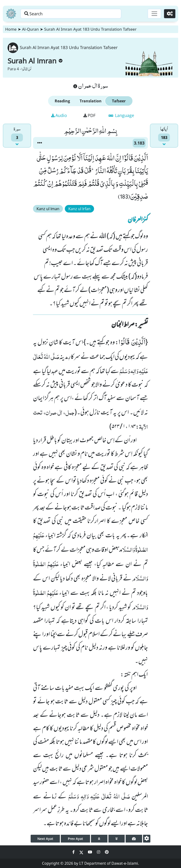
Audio (59, 115)
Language (121, 115)
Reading (62, 101)
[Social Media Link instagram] (99, 852)
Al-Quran (30, 29)
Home (11, 29)
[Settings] (170, 14)
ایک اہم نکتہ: (134, 675)
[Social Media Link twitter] (82, 852)
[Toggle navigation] (154, 14)
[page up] (99, 839)
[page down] (117, 839)
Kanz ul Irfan (79, 209)
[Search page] (74, 14)
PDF (89, 115)
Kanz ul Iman (48, 209)
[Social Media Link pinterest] (107, 852)
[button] (40, 143)
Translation (91, 101)
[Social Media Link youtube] (90, 852)
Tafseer (119, 101)
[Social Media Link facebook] (74, 852)
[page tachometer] (134, 839)
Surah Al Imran (35, 61)
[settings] (147, 839)
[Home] (11, 14)
